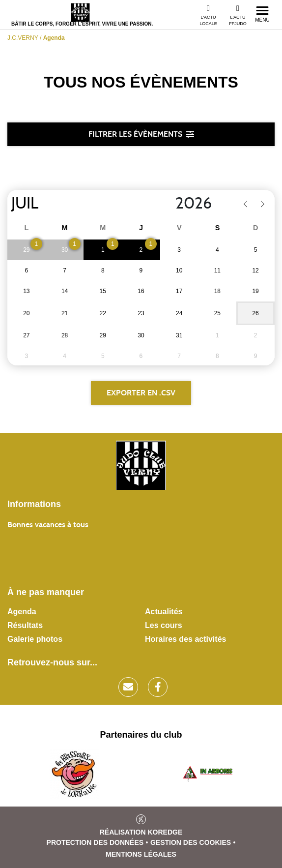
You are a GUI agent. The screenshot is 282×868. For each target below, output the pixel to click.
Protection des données (95, 842)
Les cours (164, 625)
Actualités (164, 612)
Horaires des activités (185, 639)
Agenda (22, 612)
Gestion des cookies (191, 842)
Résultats (25, 625)
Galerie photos (35, 639)
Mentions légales (141, 854)
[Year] (168, 204)
